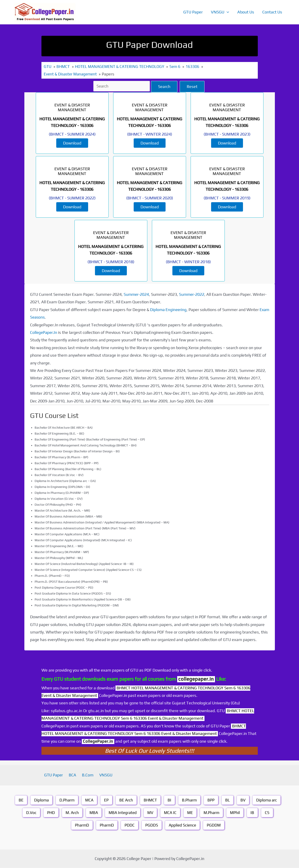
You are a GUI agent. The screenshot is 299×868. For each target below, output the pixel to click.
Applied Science (183, 825)
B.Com (87, 775)
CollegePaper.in (99, 741)
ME (192, 813)
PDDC (130, 825)
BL (229, 800)
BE (19, 800)
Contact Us (272, 12)
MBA (93, 813)
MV (151, 813)
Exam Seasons (43, 317)
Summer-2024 (137, 294)
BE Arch (126, 800)
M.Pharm (213, 813)
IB (255, 813)
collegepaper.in (196, 679)
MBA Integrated (123, 813)
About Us (246, 12)
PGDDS (152, 825)
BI (170, 800)
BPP (212, 800)
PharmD (81, 825)
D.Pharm (66, 800)
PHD (49, 813)
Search (165, 86)
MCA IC (171, 813)
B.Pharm (190, 800)
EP (106, 800)
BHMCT (150, 800)
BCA (74, 775)
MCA (89, 800)
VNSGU (220, 12)
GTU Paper (193, 12)
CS (270, 813)
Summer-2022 (193, 294)
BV (244, 800)
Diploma (40, 800)
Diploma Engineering (169, 310)
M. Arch (71, 813)
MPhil (238, 813)
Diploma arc (268, 800)
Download (72, 143)
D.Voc (29, 813)
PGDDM (215, 825)
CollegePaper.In (44, 332)
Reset (193, 86)
